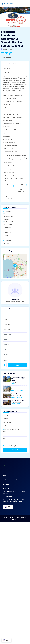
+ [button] (5, 256)
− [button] (5, 258)
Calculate (15, 450)
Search (18, 365)
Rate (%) (5, 432)
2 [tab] (16, 25)
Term (4, 439)
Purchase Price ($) (8, 415)
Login (23, 4)
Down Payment (7, 422)
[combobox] (15, 319)
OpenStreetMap (19, 277)
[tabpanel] (15, 17)
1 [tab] (14, 25)
